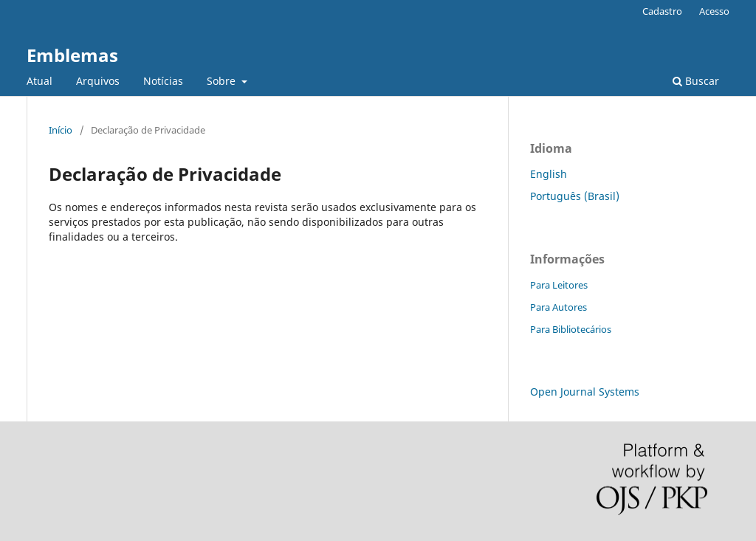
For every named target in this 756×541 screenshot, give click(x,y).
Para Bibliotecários (571, 329)
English (549, 174)
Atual (39, 81)
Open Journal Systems (585, 392)
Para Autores (559, 307)
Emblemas (72, 55)
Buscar (696, 81)
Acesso (714, 11)
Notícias (163, 81)
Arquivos (98, 81)
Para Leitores (559, 285)
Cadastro (662, 11)
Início (61, 130)
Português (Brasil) (575, 196)
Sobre (223, 81)
